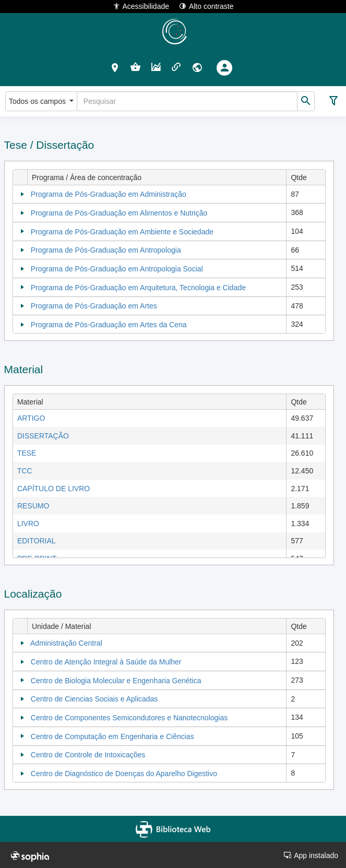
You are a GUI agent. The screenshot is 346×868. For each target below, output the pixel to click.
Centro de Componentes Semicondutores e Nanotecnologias (129, 718)
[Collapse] (22, 194)
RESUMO (33, 506)
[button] (115, 67)
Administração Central (66, 643)
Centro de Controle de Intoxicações (88, 755)
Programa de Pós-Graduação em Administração (109, 194)
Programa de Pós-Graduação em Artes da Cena (109, 325)
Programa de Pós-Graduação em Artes (94, 306)
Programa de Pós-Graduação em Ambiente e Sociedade (122, 232)
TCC (25, 471)
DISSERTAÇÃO (43, 436)
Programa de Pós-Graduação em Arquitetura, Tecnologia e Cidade (138, 288)
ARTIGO (31, 418)
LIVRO (28, 524)
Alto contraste (206, 6)
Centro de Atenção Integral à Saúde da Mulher (106, 662)
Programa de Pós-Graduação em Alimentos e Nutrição (119, 213)
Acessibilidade (141, 6)
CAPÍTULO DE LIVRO (53, 489)
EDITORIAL (37, 541)
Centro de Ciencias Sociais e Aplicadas (94, 699)
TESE (27, 453)
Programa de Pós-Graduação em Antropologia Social (117, 269)
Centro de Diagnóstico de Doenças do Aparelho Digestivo (124, 774)
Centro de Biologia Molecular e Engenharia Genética (116, 681)
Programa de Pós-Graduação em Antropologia (106, 250)
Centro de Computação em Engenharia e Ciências (112, 736)
